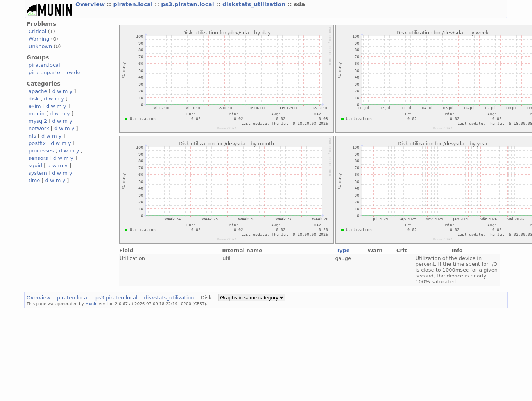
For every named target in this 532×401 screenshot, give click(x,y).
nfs (32, 136)
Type (343, 250)
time (34, 180)
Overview (91, 4)
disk (34, 99)
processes (41, 151)
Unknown (40, 46)
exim (35, 106)
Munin (91, 304)
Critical (37, 31)
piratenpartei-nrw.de (54, 73)
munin (37, 114)
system (38, 173)
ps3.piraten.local (188, 4)
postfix (37, 143)
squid (35, 166)
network (39, 128)
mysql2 (38, 121)
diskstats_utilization (255, 4)
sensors (38, 158)
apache (38, 91)
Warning (39, 39)
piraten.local (134, 4)
